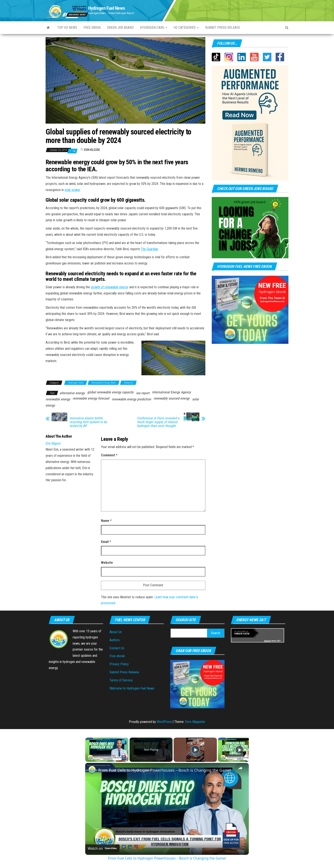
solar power (72, 190)
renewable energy (58, 399)
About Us (116, 632)
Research (128, 383)
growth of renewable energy (110, 287)
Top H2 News (67, 28)
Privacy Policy (119, 664)
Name (106, 521)
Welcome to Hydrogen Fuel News (132, 688)
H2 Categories (186, 28)
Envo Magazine (195, 722)
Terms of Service (121, 680)
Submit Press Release (124, 672)
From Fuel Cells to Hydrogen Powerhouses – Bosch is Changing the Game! (165, 770)
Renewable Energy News (104, 383)
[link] (92, 770)
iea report (143, 393)
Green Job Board (120, 28)
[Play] (195, 750)
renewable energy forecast (91, 398)
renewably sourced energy (172, 398)
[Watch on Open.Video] (102, 848)
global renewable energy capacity (110, 392)
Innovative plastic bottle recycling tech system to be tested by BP (88, 422)
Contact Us (117, 648)
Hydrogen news (76, 383)
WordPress (164, 722)
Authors (115, 640)
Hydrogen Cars (154, 28)
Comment (109, 455)
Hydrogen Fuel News (107, 8)
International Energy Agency (171, 392)
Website (107, 563)
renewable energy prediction (131, 399)
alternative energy (72, 393)
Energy (268, 641)
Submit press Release (223, 28)
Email (106, 542)
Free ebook (92, 28)
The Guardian (149, 249)
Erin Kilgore (92, 150)
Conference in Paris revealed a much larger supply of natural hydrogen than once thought (158, 422)
